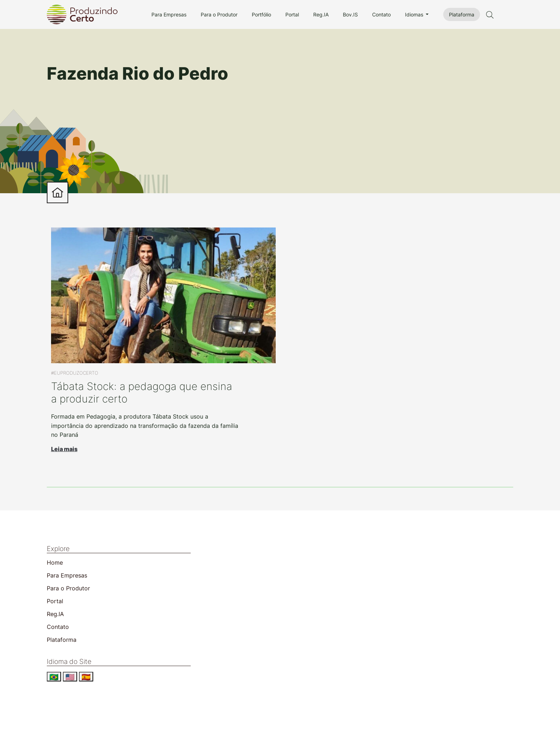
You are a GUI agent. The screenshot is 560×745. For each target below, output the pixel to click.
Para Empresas (169, 14)
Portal (292, 14)
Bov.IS (350, 14)
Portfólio (261, 14)
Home (55, 562)
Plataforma (462, 14)
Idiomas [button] (415, 14)
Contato (381, 14)
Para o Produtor (219, 14)
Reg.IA (321, 14)
